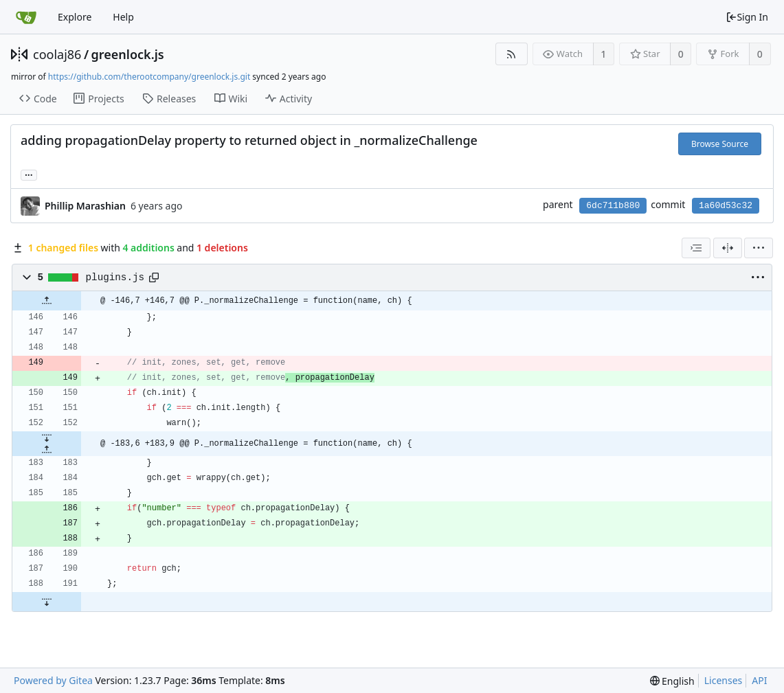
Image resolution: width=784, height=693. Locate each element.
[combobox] (696, 248)
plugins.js (115, 277)
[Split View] (728, 248)
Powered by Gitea (53, 680)
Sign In (747, 17)
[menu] (759, 248)
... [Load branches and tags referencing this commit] (29, 174)
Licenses (724, 680)
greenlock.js (128, 54)
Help (123, 17)
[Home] (26, 17)
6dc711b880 (613, 206)
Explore (75, 17)
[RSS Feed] (512, 54)
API (759, 680)
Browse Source (720, 144)
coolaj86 (57, 54)
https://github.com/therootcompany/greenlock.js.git (149, 77)
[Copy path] (154, 277)
